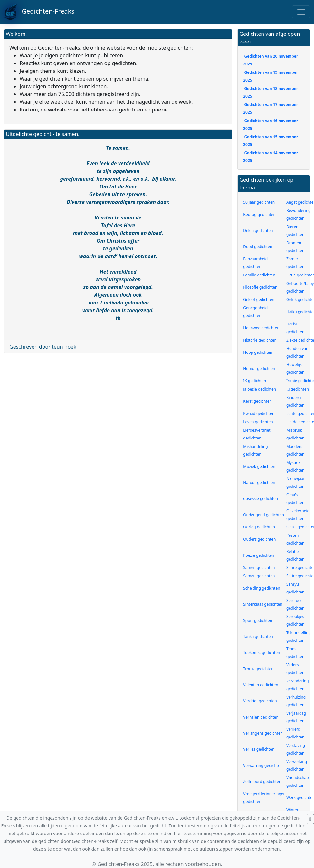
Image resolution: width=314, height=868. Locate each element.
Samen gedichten (259, 568)
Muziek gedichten (259, 466)
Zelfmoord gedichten (262, 781)
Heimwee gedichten (261, 328)
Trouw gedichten (258, 669)
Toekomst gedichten (262, 653)
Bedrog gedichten (259, 214)
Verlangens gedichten (263, 733)
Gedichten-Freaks (39, 12)
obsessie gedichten (261, 499)
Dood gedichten (258, 247)
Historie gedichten (260, 340)
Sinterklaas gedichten (263, 604)
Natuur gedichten (259, 482)
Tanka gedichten (258, 637)
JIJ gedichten (298, 389)
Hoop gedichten (258, 352)
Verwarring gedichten (263, 765)
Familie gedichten (259, 275)
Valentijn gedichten (261, 685)
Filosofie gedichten (260, 287)
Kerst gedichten (257, 401)
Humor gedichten (259, 368)
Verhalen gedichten (261, 717)
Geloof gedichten (259, 299)
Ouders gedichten (259, 539)
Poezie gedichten (259, 555)
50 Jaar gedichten (259, 202)
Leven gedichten (258, 422)
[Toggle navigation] (301, 12)
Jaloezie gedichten (260, 389)
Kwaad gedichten (259, 414)
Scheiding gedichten (262, 588)
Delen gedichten (258, 231)
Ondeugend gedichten (264, 515)
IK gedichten (255, 381)
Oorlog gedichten (259, 527)
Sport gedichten (258, 620)
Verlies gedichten (259, 749)
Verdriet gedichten (260, 701)
